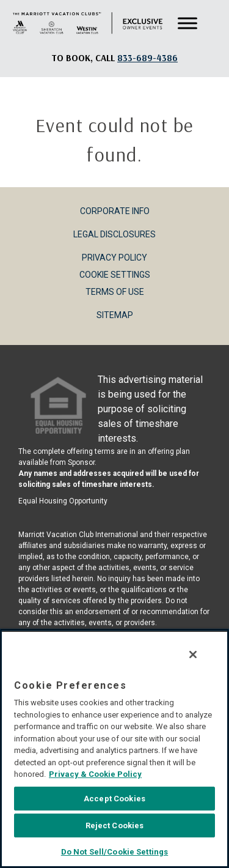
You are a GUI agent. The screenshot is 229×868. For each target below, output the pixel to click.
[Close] (193, 655)
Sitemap (115, 315)
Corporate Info (115, 211)
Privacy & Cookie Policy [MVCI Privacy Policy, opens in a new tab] (95, 774)
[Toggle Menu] (187, 24)
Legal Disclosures (114, 234)
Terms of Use (115, 292)
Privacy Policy (114, 258)
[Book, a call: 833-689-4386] (147, 58)
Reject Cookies (115, 825)
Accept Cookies (114, 799)
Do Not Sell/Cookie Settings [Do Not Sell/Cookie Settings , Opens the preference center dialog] (115, 852)
